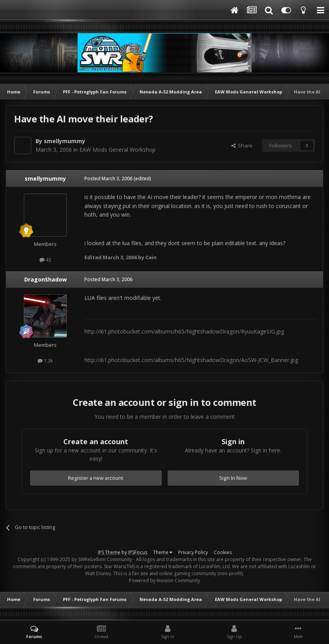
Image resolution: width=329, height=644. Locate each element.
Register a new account (96, 478)
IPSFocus (138, 552)
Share (242, 145)
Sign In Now (233, 478)
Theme (163, 552)
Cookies (223, 552)
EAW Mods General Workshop (117, 150)
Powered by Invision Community (164, 580)
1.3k (45, 361)
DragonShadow (46, 279)
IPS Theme (109, 552)
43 (45, 260)
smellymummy (64, 141)
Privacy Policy (193, 552)
